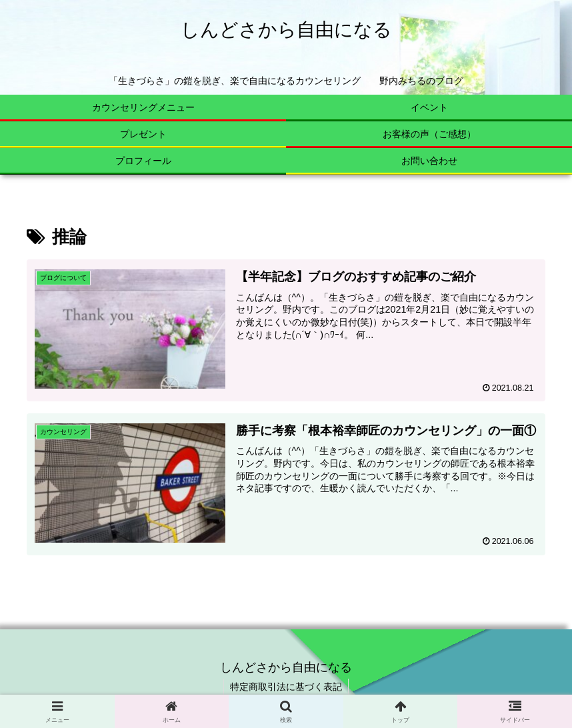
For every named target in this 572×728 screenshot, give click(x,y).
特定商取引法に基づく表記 (286, 687)
